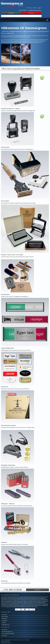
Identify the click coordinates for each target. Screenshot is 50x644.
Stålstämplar (4, 618)
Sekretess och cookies (6, 643)
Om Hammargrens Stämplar (8, 633)
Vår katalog (4, 636)
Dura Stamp (4, 614)
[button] (25, 92)
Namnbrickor (4, 620)
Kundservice (29, 8)
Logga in (39, 8)
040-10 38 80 (23, 10)
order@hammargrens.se (34, 10)
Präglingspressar (5, 625)
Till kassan (31, 13)
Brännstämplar (5, 616)
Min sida (35, 8)
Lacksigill (3, 622)
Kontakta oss (38, 590)
